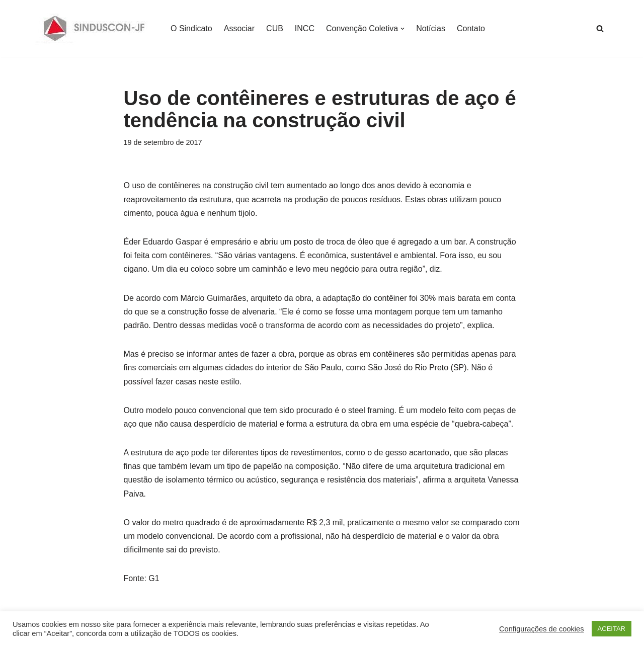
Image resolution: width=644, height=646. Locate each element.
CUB (275, 28)
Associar (239, 28)
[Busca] (600, 28)
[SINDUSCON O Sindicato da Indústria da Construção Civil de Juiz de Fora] (94, 28)
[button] (403, 29)
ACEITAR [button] (612, 629)
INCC (305, 28)
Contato (471, 28)
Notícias (431, 28)
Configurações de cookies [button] (542, 629)
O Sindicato (191, 28)
